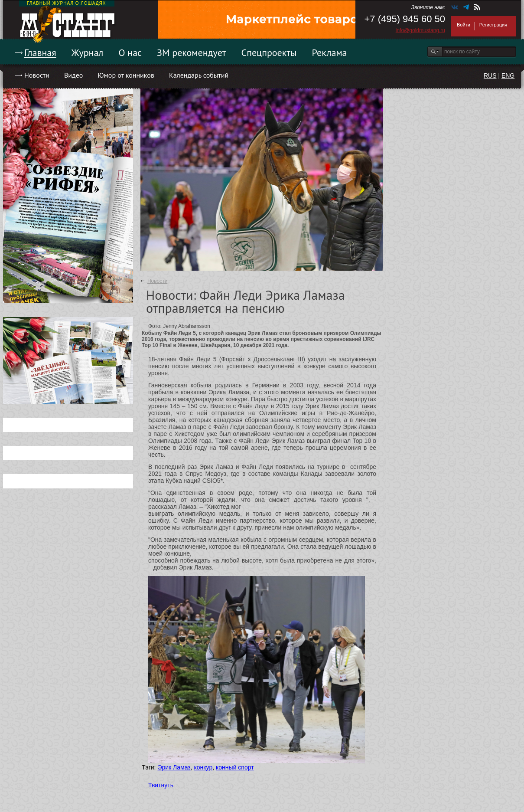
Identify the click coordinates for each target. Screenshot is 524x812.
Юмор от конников (126, 75)
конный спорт (235, 767)
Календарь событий (199, 75)
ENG (508, 75)
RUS (490, 75)
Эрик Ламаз (174, 767)
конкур (203, 767)
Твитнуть (161, 785)
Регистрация (493, 25)
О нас (130, 52)
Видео (73, 75)
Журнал (88, 52)
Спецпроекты (269, 52)
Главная (40, 52)
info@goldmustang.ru (420, 30)
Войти (464, 25)
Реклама (330, 52)
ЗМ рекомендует (192, 52)
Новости (37, 75)
